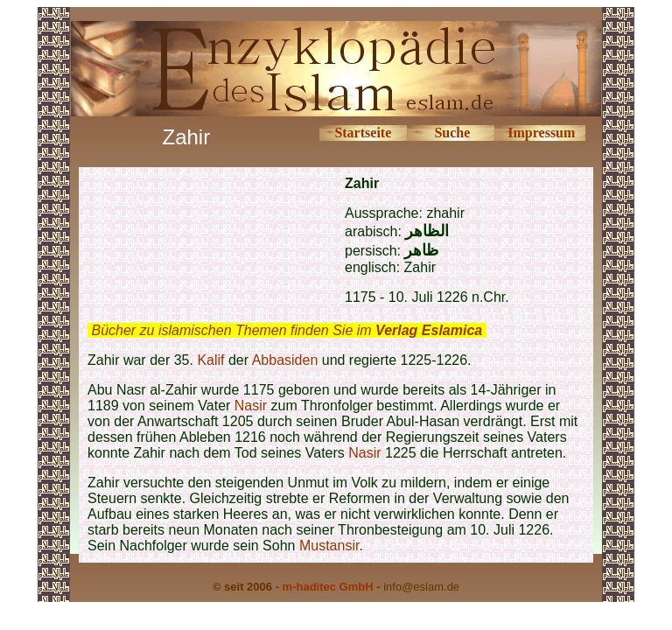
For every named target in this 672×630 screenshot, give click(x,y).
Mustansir (329, 546)
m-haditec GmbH (328, 587)
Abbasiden (285, 360)
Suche (452, 133)
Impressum (541, 133)
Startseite (363, 133)
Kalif (210, 360)
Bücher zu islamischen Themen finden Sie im (287, 330)
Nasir (251, 406)
